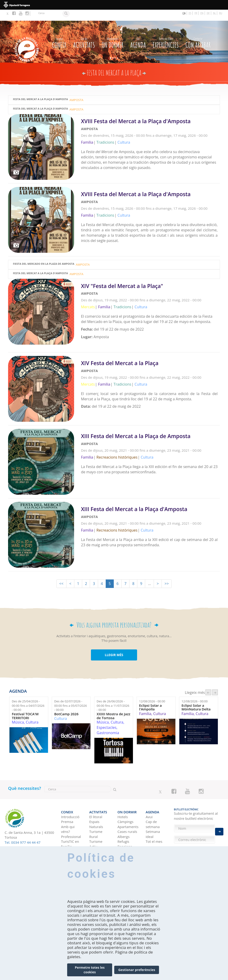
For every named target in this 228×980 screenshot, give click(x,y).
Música (18, 710)
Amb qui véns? (68, 814)
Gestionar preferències (137, 970)
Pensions (125, 831)
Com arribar (198, 31)
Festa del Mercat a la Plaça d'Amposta (40, 88)
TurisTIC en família (70, 829)
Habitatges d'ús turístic (127, 838)
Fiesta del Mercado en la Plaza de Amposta (44, 253)
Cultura (32, 710)
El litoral (96, 801)
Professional (71, 821)
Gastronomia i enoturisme (100, 843)
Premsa (67, 806)
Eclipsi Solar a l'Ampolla (150, 695)
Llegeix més (150, 135)
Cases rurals (127, 816)
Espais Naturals (96, 809)
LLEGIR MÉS (114, 643)
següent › (215, 680)
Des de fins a (28, 694)
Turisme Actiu (96, 829)
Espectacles (107, 715)
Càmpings (125, 806)
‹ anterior (208, 680)
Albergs (123, 821)
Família (145, 702)
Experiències (166, 31)
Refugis (123, 826)
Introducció (70, 801)
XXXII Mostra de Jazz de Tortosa (114, 704)
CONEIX (59, 31)
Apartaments (128, 811)
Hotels (123, 801)
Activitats (84, 31)
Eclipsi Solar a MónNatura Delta (196, 695)
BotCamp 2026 (66, 702)
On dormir (113, 31)
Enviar (219, 827)
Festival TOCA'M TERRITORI (25, 704)
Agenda (138, 31)
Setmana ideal (153, 819)
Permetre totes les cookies (90, 970)
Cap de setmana (153, 809)
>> (167, 572)
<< (61, 572)
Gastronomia (108, 721)
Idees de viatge (152, 843)
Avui (149, 801)
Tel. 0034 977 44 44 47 (22, 830)
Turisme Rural (96, 819)
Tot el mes (154, 826)
